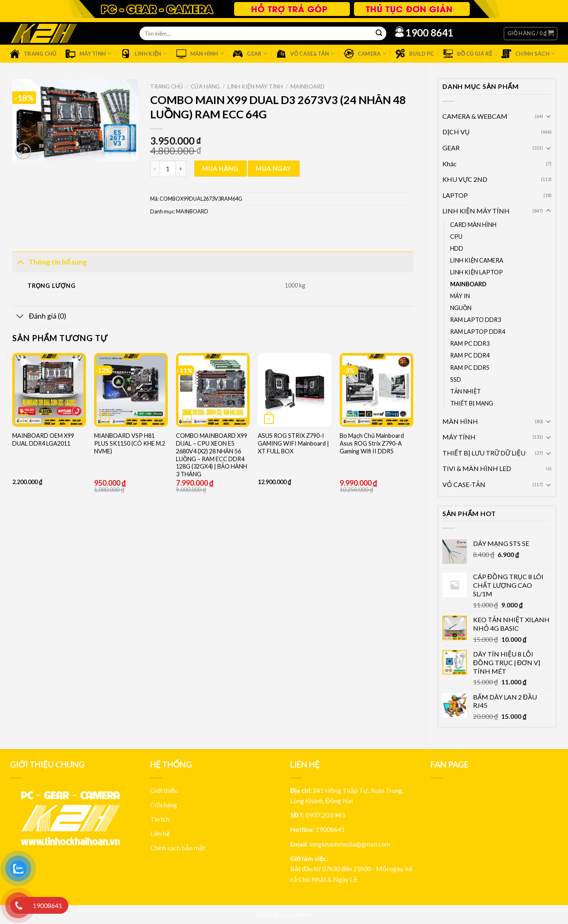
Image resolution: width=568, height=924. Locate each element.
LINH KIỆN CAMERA (477, 260)
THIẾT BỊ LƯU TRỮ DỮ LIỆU (484, 453)
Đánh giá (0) (39, 317)
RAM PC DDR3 (470, 343)
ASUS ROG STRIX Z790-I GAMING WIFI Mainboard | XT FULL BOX (293, 443)
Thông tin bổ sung (50, 262)
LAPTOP (455, 195)
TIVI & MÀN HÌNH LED (477, 468)
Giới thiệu (164, 790)
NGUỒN (461, 308)
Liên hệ (160, 833)
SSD (456, 379)
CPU (456, 237)
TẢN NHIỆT (465, 391)
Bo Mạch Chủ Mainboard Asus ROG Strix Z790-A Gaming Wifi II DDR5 (372, 443)
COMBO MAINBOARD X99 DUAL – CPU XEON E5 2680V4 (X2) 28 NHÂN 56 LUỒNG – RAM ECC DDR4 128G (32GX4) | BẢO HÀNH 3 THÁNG (212, 455)
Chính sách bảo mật (178, 848)
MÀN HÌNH (460, 421)
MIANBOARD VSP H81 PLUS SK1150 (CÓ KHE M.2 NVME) (130, 443)
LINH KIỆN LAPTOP (477, 272)
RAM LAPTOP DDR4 (478, 332)
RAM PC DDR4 (470, 355)
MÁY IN (460, 296)
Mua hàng (220, 168)
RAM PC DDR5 (470, 368)
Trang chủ (167, 86)
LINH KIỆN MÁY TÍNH (476, 211)
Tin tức (161, 819)
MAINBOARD (468, 284)
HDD (457, 248)
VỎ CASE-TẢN (464, 484)
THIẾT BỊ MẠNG (472, 403)
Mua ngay (274, 168)
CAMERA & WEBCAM (475, 116)
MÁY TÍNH (459, 437)
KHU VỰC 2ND (465, 179)
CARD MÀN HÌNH (473, 225)
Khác (450, 164)
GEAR (451, 148)
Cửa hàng (205, 86)
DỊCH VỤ (456, 132)
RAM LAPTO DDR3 (476, 320)
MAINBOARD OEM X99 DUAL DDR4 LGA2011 (43, 439)
